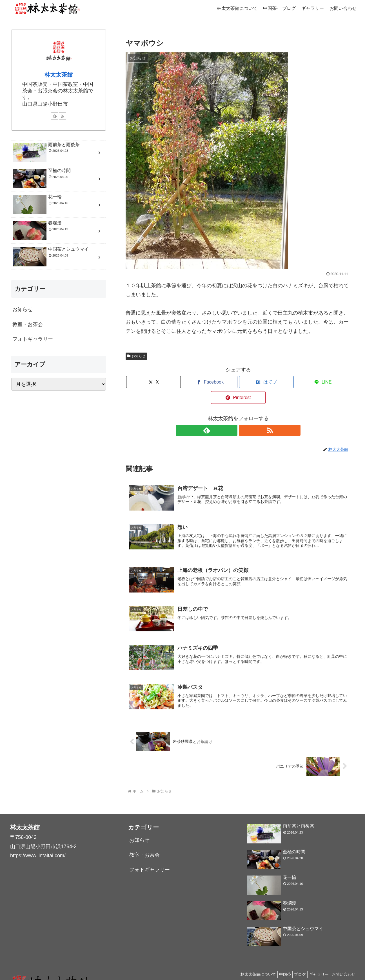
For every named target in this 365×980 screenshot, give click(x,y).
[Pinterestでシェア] (314, 382)
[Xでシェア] (163, 382)
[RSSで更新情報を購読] (245, 415)
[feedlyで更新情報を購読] (232, 415)
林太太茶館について (246, 963)
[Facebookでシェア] (201, 382)
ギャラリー (315, 963)
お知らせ (136, 356)
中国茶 (275, 963)
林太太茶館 (59, 75)
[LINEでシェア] (276, 382)
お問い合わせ (342, 963)
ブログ (293, 963)
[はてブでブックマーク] (238, 382)
